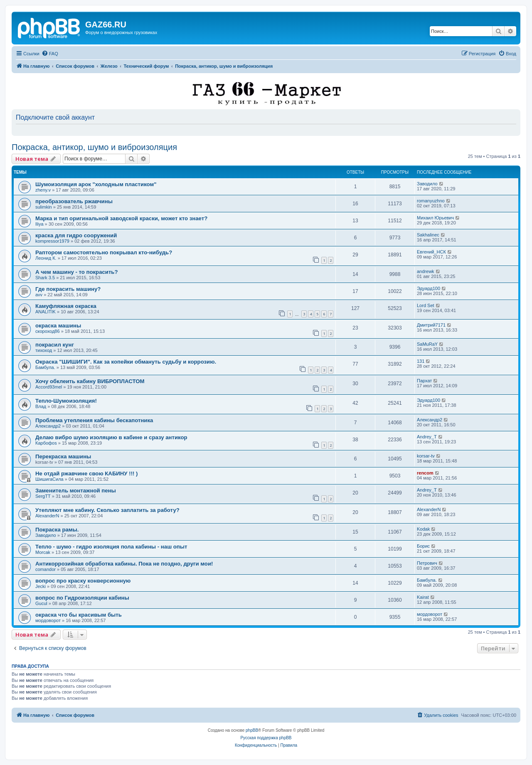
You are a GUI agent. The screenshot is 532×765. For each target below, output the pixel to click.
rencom (425, 473)
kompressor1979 (52, 241)
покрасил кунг (55, 345)
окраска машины (58, 326)
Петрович (427, 563)
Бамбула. (45, 367)
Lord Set (426, 305)
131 (421, 361)
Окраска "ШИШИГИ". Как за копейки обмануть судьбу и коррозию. (126, 362)
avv (39, 295)
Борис (423, 546)
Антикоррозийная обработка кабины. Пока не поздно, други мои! (124, 564)
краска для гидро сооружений (76, 235)
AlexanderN (47, 516)
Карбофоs (46, 443)
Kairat (423, 597)
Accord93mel (49, 387)
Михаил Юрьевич (435, 218)
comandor (46, 569)
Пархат (424, 381)
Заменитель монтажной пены (76, 491)
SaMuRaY (427, 344)
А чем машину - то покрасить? (77, 272)
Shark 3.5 (45, 278)
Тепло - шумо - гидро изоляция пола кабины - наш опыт (111, 547)
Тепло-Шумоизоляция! (66, 401)
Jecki (41, 586)
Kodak (423, 529)
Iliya (39, 224)
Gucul (41, 603)
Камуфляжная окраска (66, 306)
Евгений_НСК (431, 252)
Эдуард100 (429, 288)
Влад (41, 406)
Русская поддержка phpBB (266, 738)
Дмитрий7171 (431, 325)
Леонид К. (46, 258)
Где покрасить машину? (68, 289)
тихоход (44, 350)
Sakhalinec (428, 235)
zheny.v (43, 190)
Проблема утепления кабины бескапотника (94, 420)
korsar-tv (426, 456)
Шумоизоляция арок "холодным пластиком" (96, 184)
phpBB (252, 730)
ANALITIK (46, 312)
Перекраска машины (63, 456)
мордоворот (48, 620)
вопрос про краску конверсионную (83, 581)
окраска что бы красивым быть (79, 615)
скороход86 (48, 331)
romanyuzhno (431, 201)
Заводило (427, 184)
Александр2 (48, 426)
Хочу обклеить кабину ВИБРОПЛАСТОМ (90, 381)
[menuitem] (50, 54)
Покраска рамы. (57, 530)
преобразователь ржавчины (74, 201)
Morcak (43, 552)
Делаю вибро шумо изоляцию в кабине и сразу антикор (111, 437)
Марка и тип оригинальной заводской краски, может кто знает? (121, 218)
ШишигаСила (49, 479)
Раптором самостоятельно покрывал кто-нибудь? (104, 252)
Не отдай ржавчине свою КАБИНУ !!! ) (86, 474)
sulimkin (44, 207)
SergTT (43, 496)
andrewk (426, 271)
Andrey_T (427, 437)
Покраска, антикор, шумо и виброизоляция (94, 147)
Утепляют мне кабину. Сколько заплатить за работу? (107, 510)
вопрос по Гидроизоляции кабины (82, 598)
